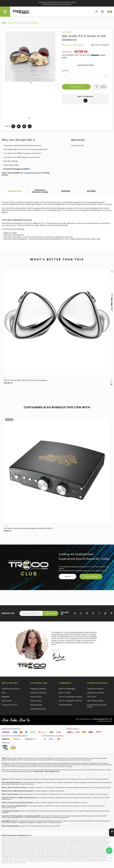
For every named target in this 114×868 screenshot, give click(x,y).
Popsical (33, 855)
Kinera (4, 850)
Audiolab (13, 839)
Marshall (12, 851)
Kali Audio (88, 848)
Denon (18, 843)
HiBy (59, 847)
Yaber (10, 863)
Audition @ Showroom (11, 689)
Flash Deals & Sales (95, 701)
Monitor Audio (79, 851)
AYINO (56, 839)
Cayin (105, 840)
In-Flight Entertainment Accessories (90, 811)
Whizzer (97, 861)
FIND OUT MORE (91, 577)
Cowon (65, 842)
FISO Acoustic (72, 845)
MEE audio (41, 851)
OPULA (65, 853)
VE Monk (37, 861)
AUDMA (40, 839)
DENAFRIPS (11, 843)
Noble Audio (16, 853)
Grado (21, 847)
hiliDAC (71, 847)
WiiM (102, 861)
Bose (13, 840)
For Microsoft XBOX (86, 779)
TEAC (16, 859)
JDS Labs (61, 848)
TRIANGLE (75, 859)
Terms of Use (36, 697)
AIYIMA (31, 837)
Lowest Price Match (95, 689)
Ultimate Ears (94, 859)
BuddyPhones (53, 840)
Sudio (82, 858)
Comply (46, 842)
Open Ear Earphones (27, 794)
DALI (78, 842)
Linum (78, 850)
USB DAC (49, 806)
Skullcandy (20, 858)
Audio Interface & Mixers (46, 798)
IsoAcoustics (24, 848)
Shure (104, 856)
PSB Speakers (68, 855)
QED (90, 855)
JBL (55, 848)
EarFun (54, 843)
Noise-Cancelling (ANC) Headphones (34, 811)
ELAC (106, 843)
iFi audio (104, 847)
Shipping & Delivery (38, 689)
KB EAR (101, 848)
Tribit (81, 859)
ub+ (86, 859)
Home (4, 23)
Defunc (102, 842)
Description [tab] (15, 191)
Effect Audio (98, 843)
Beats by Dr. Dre (91, 839)
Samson (38, 856)
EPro (10, 845)
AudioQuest (21, 839)
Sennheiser (82, 856)
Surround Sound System (53, 782)
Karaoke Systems (95, 782)
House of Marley (81, 847)
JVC (82, 848)
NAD (94, 851)
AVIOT (50, 839)
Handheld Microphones (82, 798)
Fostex (95, 845)
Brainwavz (34, 840)
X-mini (108, 861)
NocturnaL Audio (27, 853)
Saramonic (62, 856)
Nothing (38, 853)
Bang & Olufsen (78, 839)
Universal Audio (20, 861)
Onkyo (59, 853)
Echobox (84, 843)
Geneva (14, 847)
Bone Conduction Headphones (47, 794)
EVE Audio (24, 845)
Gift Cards (92, 697)
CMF (28, 842)
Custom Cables (62, 821)
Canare (98, 840)
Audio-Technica (93, 837)
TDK (11, 859)
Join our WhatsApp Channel (70, 697)
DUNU (39, 843)
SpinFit (62, 858)
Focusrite (88, 845)
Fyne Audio (6, 847)
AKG (36, 837)
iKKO (110, 847)
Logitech (85, 850)
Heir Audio (67, 32)
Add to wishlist (104, 87)
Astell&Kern (54, 837)
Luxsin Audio (94, 850)
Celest (4, 842)
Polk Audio (25, 855)
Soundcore (54, 858)
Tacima (98, 858)
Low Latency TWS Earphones (67, 779)
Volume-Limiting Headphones (32, 826)
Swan (92, 858)
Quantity (65, 71)
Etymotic (16, 845)
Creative (72, 842)
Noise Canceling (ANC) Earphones (62, 811)
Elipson (4, 845)
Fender (39, 845)
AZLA (61, 839)
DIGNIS (24, 843)
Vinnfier (55, 861)
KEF (106, 848)
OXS (76, 853)
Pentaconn (103, 853)
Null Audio (52, 853)
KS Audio (22, 850)
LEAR (43, 850)
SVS (87, 858)
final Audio (51, 845)
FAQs (4, 693)
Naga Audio (101, 851)
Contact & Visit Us (9, 705)
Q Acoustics (79, 855)
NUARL (44, 853)
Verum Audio (46, 861)
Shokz (98, 856)
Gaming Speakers (48, 779)
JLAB (67, 848)
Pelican (95, 853)
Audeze (67, 837)
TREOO (60, 859)
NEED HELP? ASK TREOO (86, 65)
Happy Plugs (29, 847)
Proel (60, 855)
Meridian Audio (52, 851)
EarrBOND (61, 843)
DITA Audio (32, 843)
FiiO (5, 378)
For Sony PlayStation (101, 779)
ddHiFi (96, 842)
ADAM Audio (23, 837)
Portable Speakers (41, 791)
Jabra (33, 848)
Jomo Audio (74, 848)
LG (74, 850)
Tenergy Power (32, 859)
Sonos (37, 858)
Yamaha (17, 863)
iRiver (16, 848)
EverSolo (32, 845)
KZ (39, 850)
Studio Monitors (98, 798)
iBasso (91, 847)
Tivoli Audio (52, 859)
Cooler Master (55, 842)
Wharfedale (88, 861)
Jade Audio (41, 848)
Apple (41, 837)
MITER (71, 851)
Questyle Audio (98, 855)
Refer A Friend (65, 693)
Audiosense (32, 839)
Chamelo (11, 842)
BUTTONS (63, 840)
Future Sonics (103, 845)
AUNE (45, 839)
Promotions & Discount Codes (97, 706)
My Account (7, 701)
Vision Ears (63, 861)
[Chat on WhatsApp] (109, 850)
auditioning (29, 173)
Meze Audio (63, 851)
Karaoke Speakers (80, 782)
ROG (21, 856)
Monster (88, 851)
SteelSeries (75, 858)
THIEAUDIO (42, 859)
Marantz (5, 851)
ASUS (6, 526)
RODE (17, 856)
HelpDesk (6, 697)
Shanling (91, 856)
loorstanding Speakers (28, 821)
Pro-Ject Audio (52, 855)
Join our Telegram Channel (70, 701)
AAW (9, 837)
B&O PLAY (67, 839)
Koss (16, 850)
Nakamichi (6, 853)
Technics (22, 859)
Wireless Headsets (16, 779)
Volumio (72, 861)
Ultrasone (103, 859)
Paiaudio (82, 853)
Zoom (24, 863)
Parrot (89, 853)
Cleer (24, 842)
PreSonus (41, 855)
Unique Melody (7, 861)
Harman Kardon (41, 847)
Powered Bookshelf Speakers (32, 782)
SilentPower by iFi (8, 858)
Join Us (68, 577)
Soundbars (68, 782)
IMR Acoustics (8, 848)
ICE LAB (97, 847)
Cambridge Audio (75, 840)
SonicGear (29, 858)
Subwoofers (107, 782)
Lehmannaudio (51, 850)
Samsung (46, 856)
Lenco (60, 850)
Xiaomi (4, 863)
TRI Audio (67, 859)
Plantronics (16, 855)
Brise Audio (43, 840)
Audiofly (5, 839)
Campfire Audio (88, 840)
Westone (79, 861)
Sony (42, 858)
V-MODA (30, 861)
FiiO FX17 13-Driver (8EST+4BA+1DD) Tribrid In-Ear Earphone (25, 380)
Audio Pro (82, 837)
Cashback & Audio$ (95, 693)
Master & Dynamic (24, 851)
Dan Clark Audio (86, 842)
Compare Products (102, 12)
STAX (68, 858)
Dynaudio (46, 843)
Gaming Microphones (32, 779)
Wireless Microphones (64, 798)
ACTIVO (15, 837)
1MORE (4, 837)
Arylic (47, 837)
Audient (74, 837)
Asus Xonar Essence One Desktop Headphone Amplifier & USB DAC (28, 528)
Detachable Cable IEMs (46, 821)
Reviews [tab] (91, 191)
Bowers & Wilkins (22, 840)
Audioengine (105, 837)
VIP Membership (65, 705)
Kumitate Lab (32, 850)
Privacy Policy (36, 701)
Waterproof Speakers (57, 791)
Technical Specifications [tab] (40, 191)
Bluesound (6, 840)
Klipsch (10, 850)
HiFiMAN (64, 847)
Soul (47, 858)
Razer (11, 856)
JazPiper (49, 848)
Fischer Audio (61, 845)
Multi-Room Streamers (10, 784)
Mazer (34, 851)
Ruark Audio (29, 856)
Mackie (103, 850)
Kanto (96, 848)
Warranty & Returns (39, 693)
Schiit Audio (72, 856)
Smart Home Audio (27, 784)
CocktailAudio (37, 842)
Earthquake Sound (72, 843)
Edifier (90, 843)
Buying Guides (36, 705)
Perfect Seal (6, 855)
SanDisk (54, 856)
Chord (18, 842)
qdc (86, 855)
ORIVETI (71, 853)
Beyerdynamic (103, 839)
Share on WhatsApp (67, 689)
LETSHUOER (68, 850)
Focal (81, 845)
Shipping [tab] (66, 191)
